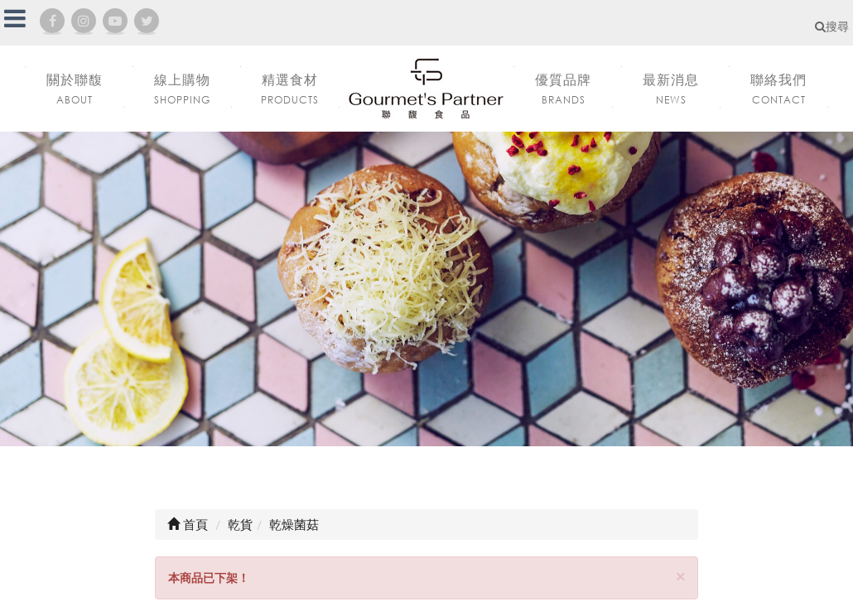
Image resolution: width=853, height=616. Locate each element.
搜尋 (832, 26)
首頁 (188, 524)
